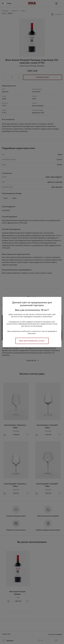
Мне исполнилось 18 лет (32, 341)
